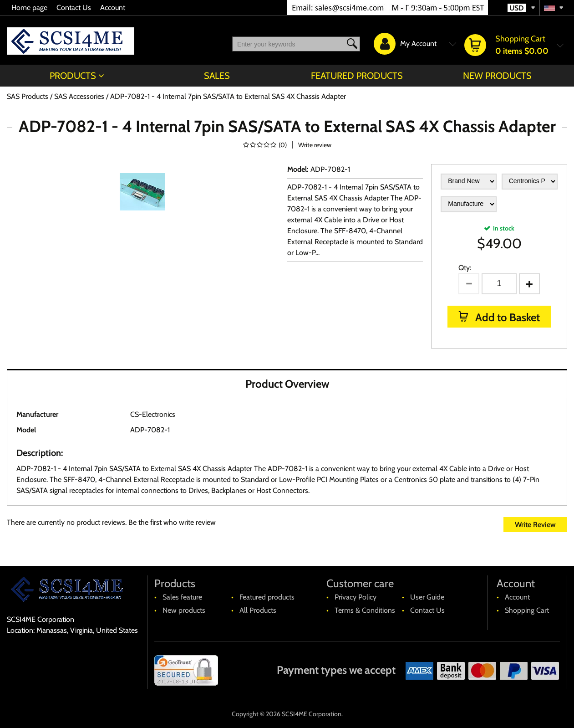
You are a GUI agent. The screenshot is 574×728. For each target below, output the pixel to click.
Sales (217, 76)
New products (497, 76)
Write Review (535, 525)
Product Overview (287, 384)
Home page (29, 8)
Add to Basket (506, 317)
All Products (258, 610)
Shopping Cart (527, 610)
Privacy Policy (356, 597)
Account (113, 8)
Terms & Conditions (365, 610)
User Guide (427, 597)
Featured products (357, 76)
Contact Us (74, 8)
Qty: (465, 268)
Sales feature (182, 597)
